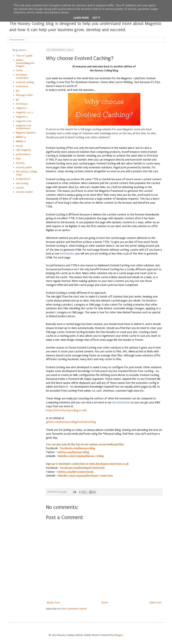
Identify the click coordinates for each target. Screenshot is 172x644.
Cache (19, 70)
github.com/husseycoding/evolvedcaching (71, 422)
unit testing (22, 183)
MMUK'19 (21, 137)
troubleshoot (23, 179)
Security (20, 163)
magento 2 (22, 117)
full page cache (24, 95)
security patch (24, 167)
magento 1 (22, 108)
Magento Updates (26, 133)
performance (23, 154)
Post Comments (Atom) (74, 609)
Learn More (81, 18)
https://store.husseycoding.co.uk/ (66, 410)
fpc (18, 91)
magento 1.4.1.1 (25, 112)
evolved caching (25, 82)
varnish (20, 188)
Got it (96, 18)
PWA (18, 159)
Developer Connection (22, 76)
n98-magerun (23, 150)
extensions (22, 86)
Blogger (119, 635)
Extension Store (17, 40)
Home (105, 603)
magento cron (24, 121)
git (17, 99)
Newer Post (53, 603)
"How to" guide (24, 56)
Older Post (155, 603)
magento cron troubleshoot (24, 127)
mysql (19, 146)
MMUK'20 (21, 141)
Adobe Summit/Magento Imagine (25, 63)
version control (24, 192)
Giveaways (22, 104)
